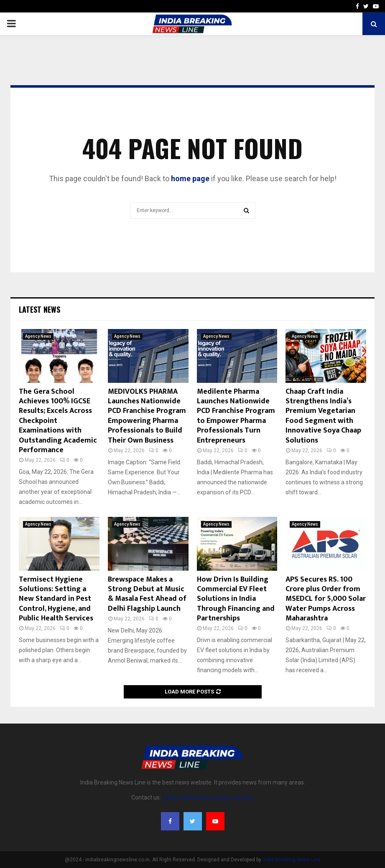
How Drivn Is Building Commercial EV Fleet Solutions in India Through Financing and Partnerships (236, 599)
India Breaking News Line (292, 860)
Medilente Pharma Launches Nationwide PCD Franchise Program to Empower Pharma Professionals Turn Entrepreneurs (236, 416)
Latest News (40, 309)
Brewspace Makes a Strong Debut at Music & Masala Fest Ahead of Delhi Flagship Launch (147, 594)
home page (190, 178)
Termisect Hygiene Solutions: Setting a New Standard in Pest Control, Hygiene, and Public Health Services (56, 599)
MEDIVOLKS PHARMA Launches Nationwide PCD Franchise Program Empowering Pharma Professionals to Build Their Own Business (147, 416)
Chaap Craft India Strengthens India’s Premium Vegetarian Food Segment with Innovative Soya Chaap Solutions (323, 416)
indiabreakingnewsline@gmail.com (208, 797)
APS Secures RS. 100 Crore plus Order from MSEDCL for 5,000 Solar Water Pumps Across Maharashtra (326, 599)
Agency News (38, 336)
